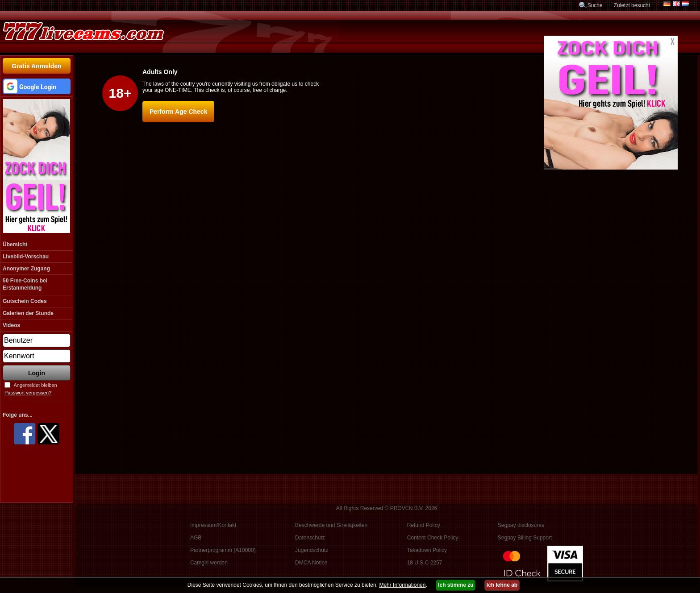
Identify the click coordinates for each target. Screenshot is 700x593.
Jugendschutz (312, 550)
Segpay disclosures (521, 525)
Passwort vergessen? (28, 393)
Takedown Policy (427, 550)
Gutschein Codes (25, 301)
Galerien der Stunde (28, 313)
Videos (11, 325)
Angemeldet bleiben (35, 385)
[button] (37, 86)
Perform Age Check (178, 112)
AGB (196, 538)
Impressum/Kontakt (213, 525)
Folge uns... (18, 415)
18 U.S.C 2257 (425, 563)
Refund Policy (424, 525)
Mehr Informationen (402, 585)
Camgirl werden (209, 563)
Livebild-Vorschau (26, 257)
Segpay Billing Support (525, 538)
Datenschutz (310, 538)
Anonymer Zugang (26, 269)
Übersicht (15, 245)
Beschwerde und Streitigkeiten (331, 525)
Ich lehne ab (502, 585)
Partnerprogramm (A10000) (223, 550)
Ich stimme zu (456, 585)
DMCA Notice (311, 563)
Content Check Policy (433, 538)
